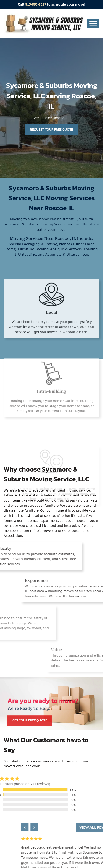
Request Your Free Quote (51, 129)
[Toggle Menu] (93, 23)
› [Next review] (70, 827)
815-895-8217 (36, 4)
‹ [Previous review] (60, 827)
